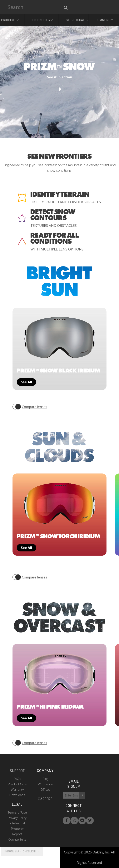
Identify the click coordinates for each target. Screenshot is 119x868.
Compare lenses (34, 407)
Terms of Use (17, 813)
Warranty (17, 790)
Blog (45, 779)
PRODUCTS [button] (11, 19)
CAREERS (45, 799)
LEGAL (17, 805)
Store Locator (77, 20)
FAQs (17, 779)
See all (26, 382)
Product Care (17, 784)
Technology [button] (43, 19)
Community (104, 20)
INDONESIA (22, 851)
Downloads (17, 795)
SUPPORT (17, 771)
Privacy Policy (17, 818)
